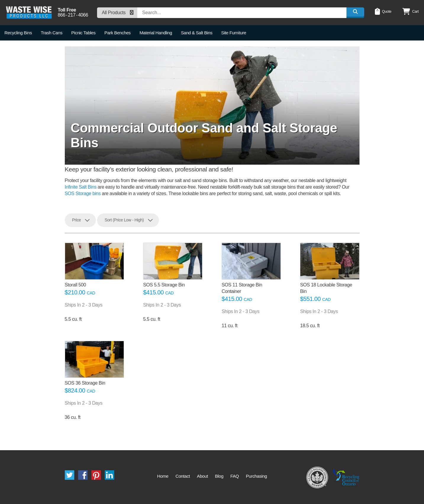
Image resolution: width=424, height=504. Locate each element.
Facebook (83, 475)
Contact (183, 476)
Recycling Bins (18, 33)
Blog (219, 476)
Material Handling (156, 33)
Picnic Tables (83, 33)
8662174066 (73, 15)
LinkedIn (109, 475)
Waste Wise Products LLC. (29, 13)
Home (163, 476)
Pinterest (96, 475)
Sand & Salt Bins (196, 33)
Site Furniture (234, 33)
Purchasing (256, 476)
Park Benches (118, 33)
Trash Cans (52, 33)
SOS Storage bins (83, 193)
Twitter (70, 475)
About (203, 476)
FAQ (235, 476)
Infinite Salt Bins (81, 187)
